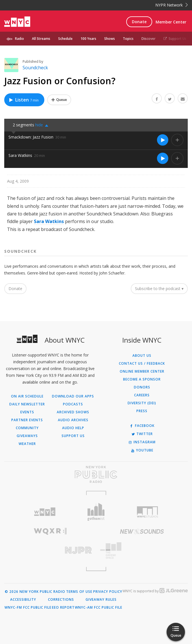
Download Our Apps (73, 396)
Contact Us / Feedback (142, 364)
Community (27, 428)
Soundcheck (35, 68)
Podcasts (73, 404)
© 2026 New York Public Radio (35, 592)
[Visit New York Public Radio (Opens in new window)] (96, 474)
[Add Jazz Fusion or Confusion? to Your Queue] (59, 100)
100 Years (88, 39)
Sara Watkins (20, 155)
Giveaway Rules (101, 600)
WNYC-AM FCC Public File (99, 608)
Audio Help (73, 428)
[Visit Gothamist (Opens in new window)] (96, 512)
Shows (110, 39)
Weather (27, 444)
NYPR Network (172, 5)
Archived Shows (73, 412)
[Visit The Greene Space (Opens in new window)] (142, 551)
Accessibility (23, 600)
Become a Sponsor (142, 379)
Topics (128, 39)
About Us (142, 356)
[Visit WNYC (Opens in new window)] (45, 512)
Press (142, 411)
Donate (139, 22)
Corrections (61, 600)
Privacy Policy (108, 592)
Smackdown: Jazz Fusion (31, 137)
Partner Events (27, 420)
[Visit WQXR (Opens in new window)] (50, 531)
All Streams (41, 39)
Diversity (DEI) (142, 403)
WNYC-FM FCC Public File (28, 608)
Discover (149, 39)
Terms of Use (79, 592)
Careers (142, 395)
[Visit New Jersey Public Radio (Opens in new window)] (50, 550)
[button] (43, 125)
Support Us (175, 39)
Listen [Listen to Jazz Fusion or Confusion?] (24, 100)
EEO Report (63, 608)
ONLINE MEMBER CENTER (142, 371)
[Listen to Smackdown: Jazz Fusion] (163, 140)
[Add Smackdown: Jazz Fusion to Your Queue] (177, 140)
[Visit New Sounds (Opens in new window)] (142, 531)
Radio (19, 39)
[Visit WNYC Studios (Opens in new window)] (147, 512)
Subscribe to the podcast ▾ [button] (159, 288)
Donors (142, 387)
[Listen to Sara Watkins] (163, 158)
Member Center (171, 22)
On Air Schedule (27, 396)
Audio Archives (73, 420)
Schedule (65, 39)
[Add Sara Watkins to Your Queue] (177, 158)
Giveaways (27, 436)
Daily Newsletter (27, 404)
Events (27, 412)
